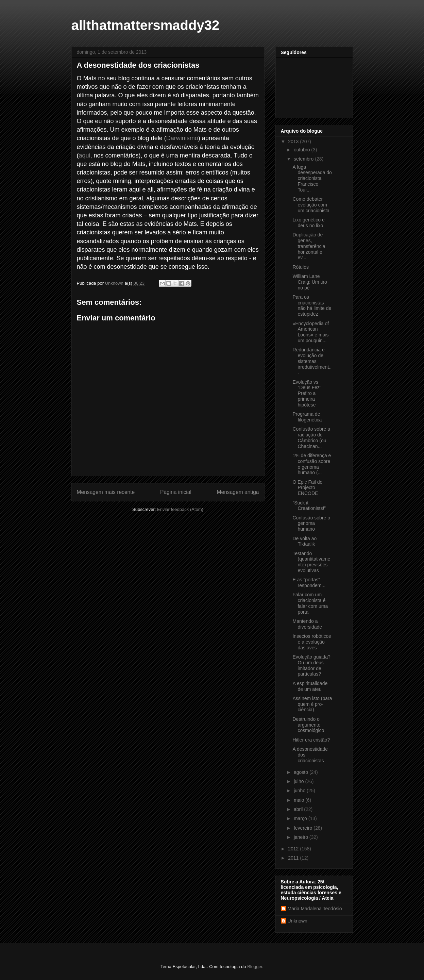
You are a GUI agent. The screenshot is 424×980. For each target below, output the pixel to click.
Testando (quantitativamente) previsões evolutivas (311, 562)
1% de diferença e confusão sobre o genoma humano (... (312, 464)
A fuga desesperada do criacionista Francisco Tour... (312, 178)
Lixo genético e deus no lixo (308, 223)
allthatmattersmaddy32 (146, 25)
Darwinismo (182, 138)
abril (299, 809)
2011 (294, 858)
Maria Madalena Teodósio (315, 909)
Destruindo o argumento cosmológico (308, 725)
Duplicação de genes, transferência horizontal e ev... (309, 246)
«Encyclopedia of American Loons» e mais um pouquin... (311, 332)
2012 (294, 849)
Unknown (298, 921)
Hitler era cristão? (311, 740)
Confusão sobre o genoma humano (311, 524)
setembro (304, 159)
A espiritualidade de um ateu (310, 686)
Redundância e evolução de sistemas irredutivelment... (312, 361)
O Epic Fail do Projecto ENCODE (307, 488)
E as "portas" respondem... (309, 583)
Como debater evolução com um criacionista (311, 205)
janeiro (302, 837)
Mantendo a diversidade (307, 624)
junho (300, 791)
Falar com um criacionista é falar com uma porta (310, 603)
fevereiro (304, 828)
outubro (302, 150)
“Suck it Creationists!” (309, 506)
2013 (294, 142)
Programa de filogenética (307, 417)
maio (300, 800)
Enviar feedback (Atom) (180, 509)
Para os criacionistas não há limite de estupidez (312, 305)
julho (299, 781)
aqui (85, 155)
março (301, 818)
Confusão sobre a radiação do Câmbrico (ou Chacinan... (311, 437)
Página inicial (176, 492)
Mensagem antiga (238, 492)
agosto (302, 772)
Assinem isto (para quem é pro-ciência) (312, 704)
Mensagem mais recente (106, 492)
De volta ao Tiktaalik (304, 541)
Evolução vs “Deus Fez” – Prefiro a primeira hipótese (309, 393)
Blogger (255, 967)
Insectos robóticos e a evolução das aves (312, 642)
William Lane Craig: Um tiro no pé (310, 282)
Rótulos (300, 267)
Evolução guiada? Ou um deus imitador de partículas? (311, 665)
